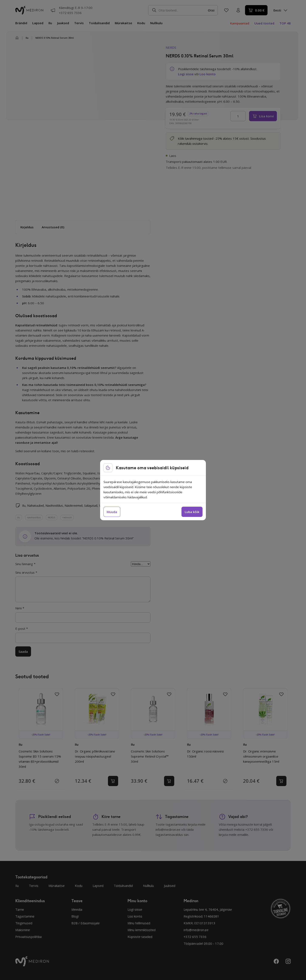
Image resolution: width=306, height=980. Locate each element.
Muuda (112, 512)
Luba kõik (192, 512)
